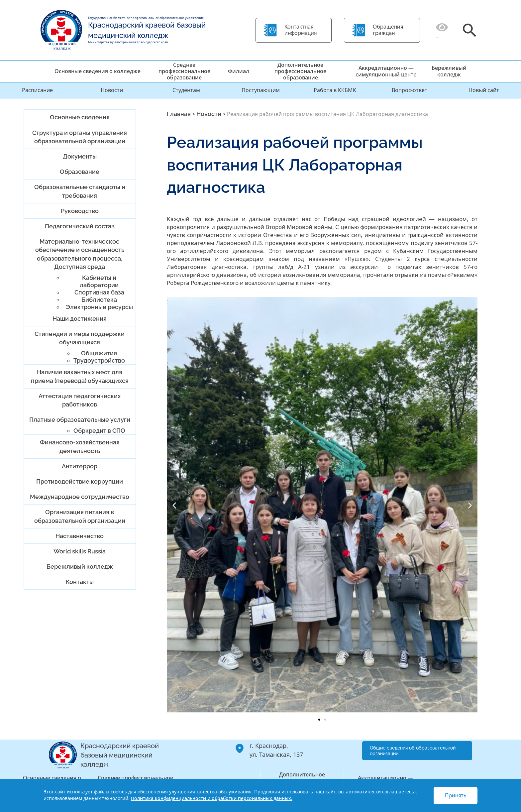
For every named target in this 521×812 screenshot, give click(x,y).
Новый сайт (484, 90)
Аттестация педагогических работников (80, 400)
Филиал (239, 71)
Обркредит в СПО (99, 431)
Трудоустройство (99, 360)
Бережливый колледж (449, 71)
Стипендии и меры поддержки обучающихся (80, 338)
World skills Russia (80, 551)
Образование (80, 172)
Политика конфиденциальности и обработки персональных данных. (212, 798)
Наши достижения (80, 319)
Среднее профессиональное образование (184, 71)
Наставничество (80, 536)
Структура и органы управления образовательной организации (80, 137)
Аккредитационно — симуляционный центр (386, 71)
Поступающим (261, 90)
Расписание (37, 90)
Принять (456, 796)
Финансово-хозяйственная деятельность (80, 446)
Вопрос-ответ (410, 90)
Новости (112, 90)
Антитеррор (80, 466)
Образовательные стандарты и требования (80, 191)
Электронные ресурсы (99, 307)
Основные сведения (80, 117)
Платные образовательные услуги (80, 420)
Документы (80, 156)
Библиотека (99, 300)
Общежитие (99, 353)
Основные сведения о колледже (98, 71)
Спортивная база (99, 292)
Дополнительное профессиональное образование (300, 71)
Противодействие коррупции (80, 481)
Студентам (186, 90)
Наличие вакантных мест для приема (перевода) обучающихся (80, 376)
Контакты (80, 582)
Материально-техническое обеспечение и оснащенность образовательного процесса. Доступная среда (80, 254)
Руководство (80, 211)
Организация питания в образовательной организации (80, 516)
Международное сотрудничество (80, 497)
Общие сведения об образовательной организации (413, 751)
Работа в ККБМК (335, 90)
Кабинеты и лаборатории (99, 281)
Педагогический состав (80, 226)
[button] (174, 505)
